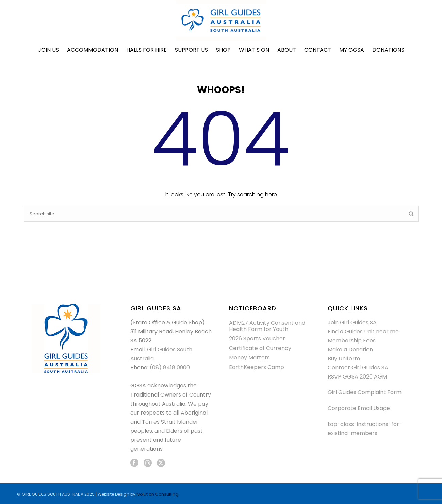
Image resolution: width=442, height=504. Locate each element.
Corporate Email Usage (359, 408)
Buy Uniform (344, 359)
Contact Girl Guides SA (358, 367)
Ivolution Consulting (157, 494)
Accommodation (93, 50)
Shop (223, 50)
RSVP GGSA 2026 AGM (357, 377)
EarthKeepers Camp (257, 367)
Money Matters (249, 358)
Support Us (191, 50)
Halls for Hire (146, 50)
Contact (318, 50)
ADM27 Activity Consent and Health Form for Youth (267, 326)
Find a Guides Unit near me (363, 331)
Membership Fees (352, 341)
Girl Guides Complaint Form (365, 392)
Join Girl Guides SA (352, 323)
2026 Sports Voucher (257, 339)
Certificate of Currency (260, 348)
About (287, 50)
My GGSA (352, 50)
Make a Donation (350, 349)
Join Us (48, 50)
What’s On (254, 50)
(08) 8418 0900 (170, 367)
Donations (388, 50)
